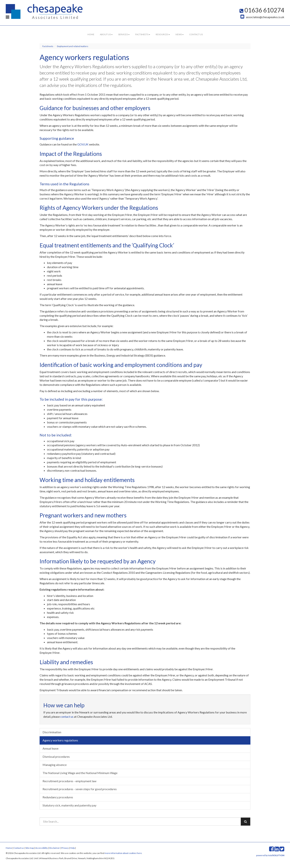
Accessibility (42, 848)
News (180, 34)
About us (106, 34)
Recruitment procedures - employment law (69, 781)
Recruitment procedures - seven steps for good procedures (80, 789)
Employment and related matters (73, 46)
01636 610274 (262, 10)
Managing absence (55, 765)
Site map (30, 848)
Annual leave (50, 748)
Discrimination (52, 732)
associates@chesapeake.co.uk (262, 17)
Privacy (65, 848)
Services (124, 34)
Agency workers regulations (60, 740)
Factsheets (143, 34)
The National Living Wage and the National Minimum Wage (80, 773)
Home (91, 34)
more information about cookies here (123, 853)
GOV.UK (83, 144)
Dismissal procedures (56, 757)
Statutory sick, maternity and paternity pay (69, 805)
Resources (163, 34)
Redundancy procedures (58, 797)
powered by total (270, 855)
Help (72, 848)
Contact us (196, 34)
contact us (67, 717)
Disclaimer (55, 848)
